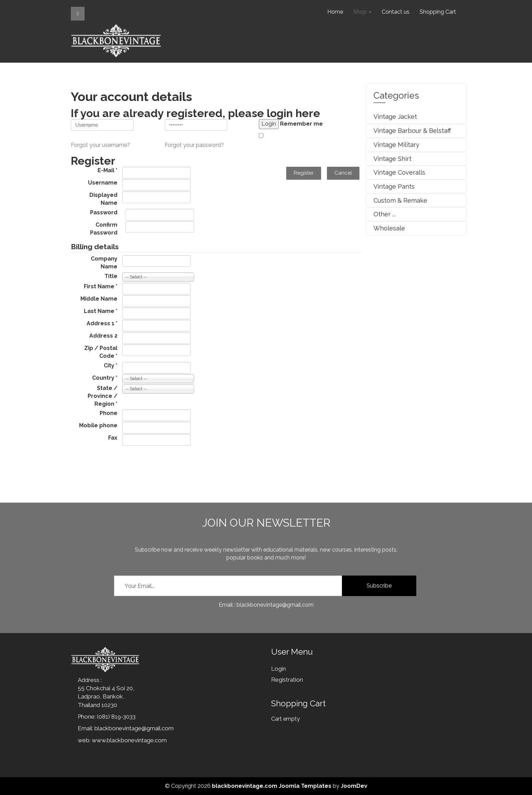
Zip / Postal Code (101, 352)
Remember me (301, 124)
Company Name (104, 263)
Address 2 (103, 336)
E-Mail (107, 170)
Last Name (101, 311)
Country (105, 378)
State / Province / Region (103, 396)
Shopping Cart (438, 12)
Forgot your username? (100, 145)
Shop (362, 12)
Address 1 (102, 323)
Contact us (396, 12)
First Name (101, 286)
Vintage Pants (394, 186)
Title (111, 276)
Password (104, 212)
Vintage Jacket (395, 117)
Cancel (343, 173)
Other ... (384, 214)
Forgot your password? (194, 145)
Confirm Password (104, 229)
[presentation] (123, 463)
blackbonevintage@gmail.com (134, 728)
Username (103, 183)
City (111, 365)
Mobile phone (98, 425)
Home (335, 12)
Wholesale (389, 228)
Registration (287, 680)
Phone (109, 413)
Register (304, 173)
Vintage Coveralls (399, 172)
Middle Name (99, 299)
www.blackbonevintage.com (129, 740)
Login (278, 669)
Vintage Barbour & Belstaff (412, 131)
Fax (113, 438)
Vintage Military (396, 145)
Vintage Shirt (392, 159)
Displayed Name (103, 199)
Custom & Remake (400, 200)
